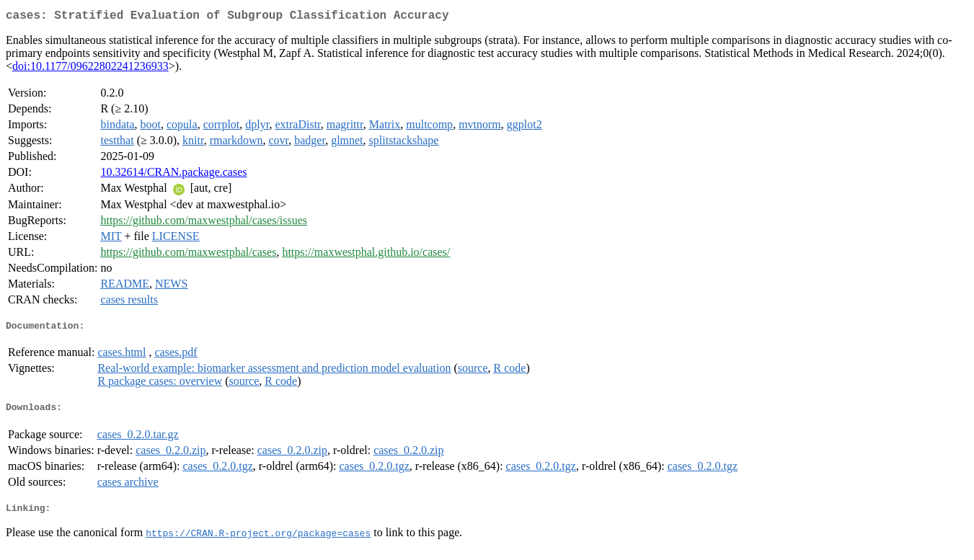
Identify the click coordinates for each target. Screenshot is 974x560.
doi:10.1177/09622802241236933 (90, 69)
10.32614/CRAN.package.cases (173, 175)
